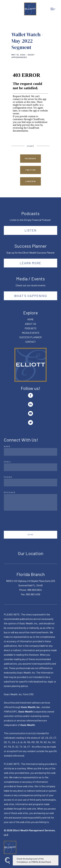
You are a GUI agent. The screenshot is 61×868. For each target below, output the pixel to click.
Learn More (31, 263)
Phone (8, 477)
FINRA (7, 711)
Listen (31, 230)
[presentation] (28, 521)
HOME (30, 319)
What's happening (31, 296)
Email (8, 462)
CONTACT (31, 342)
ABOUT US (30, 324)
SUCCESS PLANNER (30, 337)
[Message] (30, 502)
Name (7, 446)
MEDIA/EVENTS (31, 333)
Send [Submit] (31, 535)
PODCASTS (30, 328)
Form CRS (28, 694)
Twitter (31, 170)
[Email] (30, 467)
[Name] (30, 452)
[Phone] (30, 483)
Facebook (30, 158)
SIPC (15, 711)
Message (10, 492)
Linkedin (31, 181)
